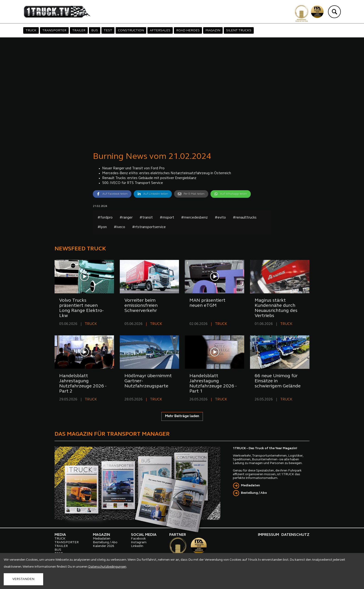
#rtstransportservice (149, 227)
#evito (220, 218)
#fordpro (105, 218)
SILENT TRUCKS (239, 31)
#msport (167, 218)
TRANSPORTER (54, 31)
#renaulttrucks (245, 218)
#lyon (102, 227)
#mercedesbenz (194, 218)
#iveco (119, 227)
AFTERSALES (160, 31)
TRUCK (31, 31)
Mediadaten (250, 486)
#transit (146, 218)
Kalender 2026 (104, 546)
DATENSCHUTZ (295, 535)
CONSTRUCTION (131, 31)
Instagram (139, 542)
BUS (95, 31)
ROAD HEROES (188, 31)
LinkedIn (137, 546)
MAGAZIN (213, 31)
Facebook (138, 539)
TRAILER (79, 31)
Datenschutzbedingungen (107, 567)
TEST (108, 31)
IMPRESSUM (268, 535)
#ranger (126, 218)
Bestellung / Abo (254, 493)
